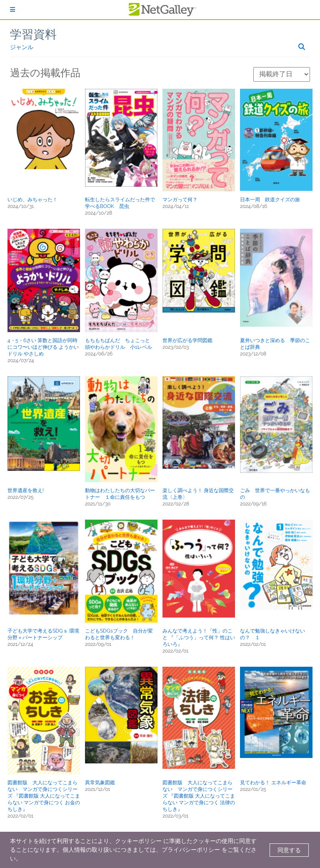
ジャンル (22, 47)
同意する (289, 850)
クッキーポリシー (138, 841)
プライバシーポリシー (191, 850)
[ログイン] (12, 10)
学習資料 (33, 34)
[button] (44, 129)
